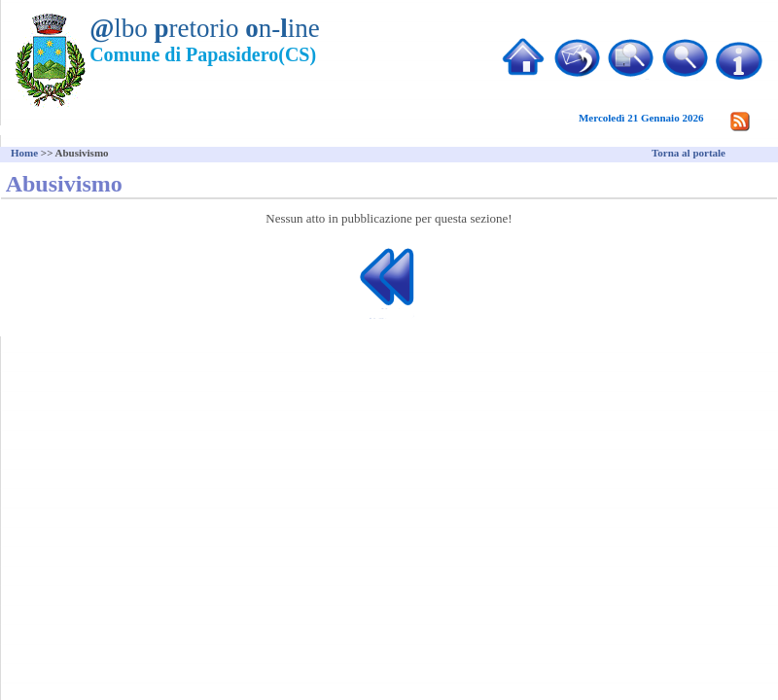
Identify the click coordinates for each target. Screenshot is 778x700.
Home (24, 153)
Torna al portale (689, 153)
